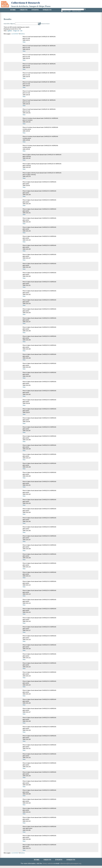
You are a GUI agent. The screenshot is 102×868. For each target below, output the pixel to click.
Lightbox (10, 31)
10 (22, 34)
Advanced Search (77, 11)
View (24, 42)
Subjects (47, 10)
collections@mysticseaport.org (70, 863)
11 (24, 34)
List (21, 31)
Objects (24, 10)
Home (13, 10)
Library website (48, 863)
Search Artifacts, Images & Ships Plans (31, 6)
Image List (16, 31)
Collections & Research (26, 3)
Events (35, 10)
